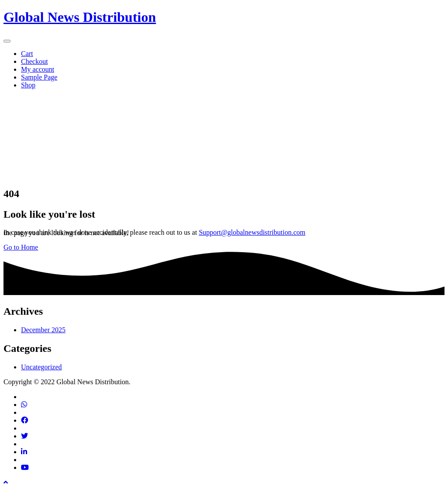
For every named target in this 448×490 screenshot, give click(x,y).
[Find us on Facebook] (24, 420)
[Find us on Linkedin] (24, 452)
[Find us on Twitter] (24, 436)
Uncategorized (41, 367)
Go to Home (21, 247)
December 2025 (43, 330)
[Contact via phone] (24, 405)
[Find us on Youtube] (25, 467)
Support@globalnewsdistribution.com (252, 232)
